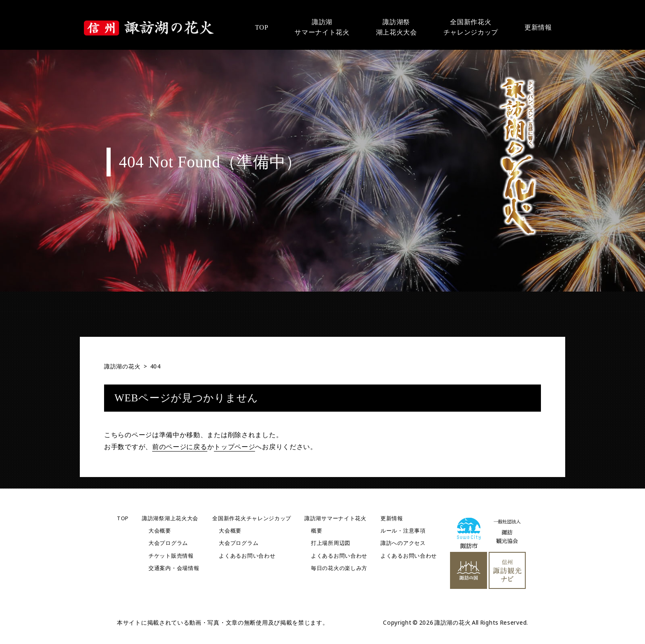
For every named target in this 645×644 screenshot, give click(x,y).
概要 (317, 531)
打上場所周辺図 (331, 543)
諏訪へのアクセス (403, 543)
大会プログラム (168, 543)
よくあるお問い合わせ (247, 556)
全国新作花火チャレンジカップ (252, 518)
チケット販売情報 (171, 556)
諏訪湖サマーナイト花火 (335, 518)
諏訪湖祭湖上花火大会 (170, 518)
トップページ (234, 447)
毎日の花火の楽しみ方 (339, 568)
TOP (123, 518)
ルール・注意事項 (403, 531)
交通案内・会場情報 (174, 568)
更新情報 (392, 518)
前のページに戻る (180, 447)
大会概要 (160, 531)
